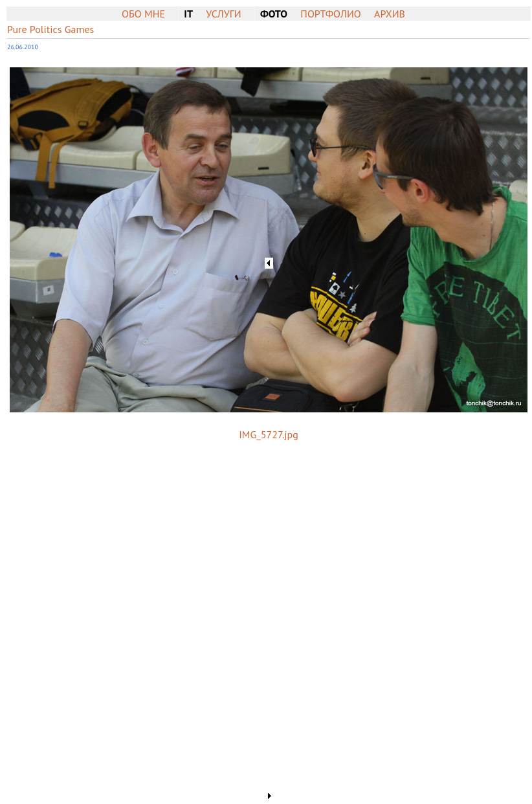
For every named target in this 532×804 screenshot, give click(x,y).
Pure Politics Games (50, 29)
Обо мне (143, 14)
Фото (274, 14)
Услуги (223, 14)
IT (188, 14)
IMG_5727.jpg (269, 434)
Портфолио (330, 14)
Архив (390, 14)
